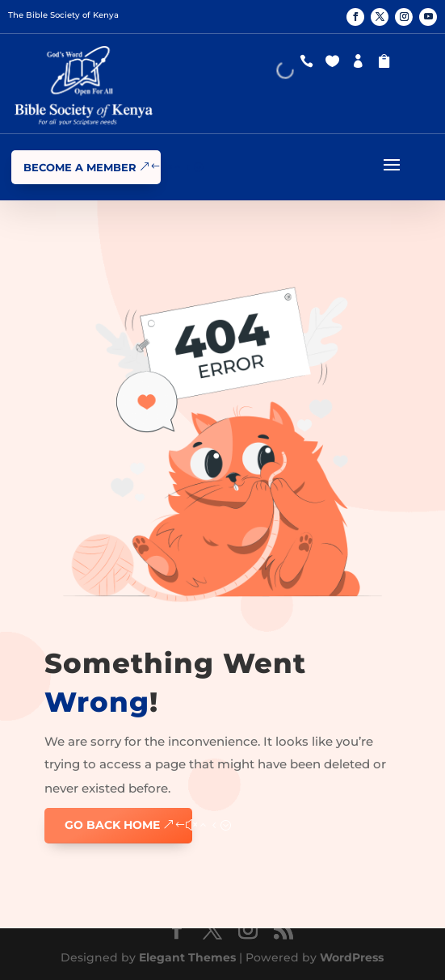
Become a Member (80, 167)
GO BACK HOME (112, 825)
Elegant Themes (187, 957)
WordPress (352, 957)
